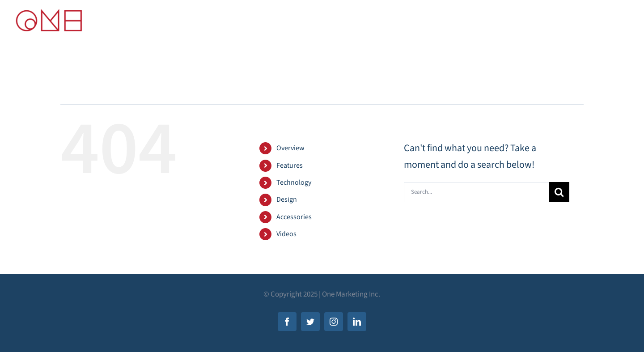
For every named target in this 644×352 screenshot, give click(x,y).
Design (287, 199)
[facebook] (287, 322)
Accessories (294, 217)
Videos (286, 234)
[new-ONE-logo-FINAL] (49, 12)
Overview (290, 148)
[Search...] (477, 192)
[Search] (559, 192)
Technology (294, 182)
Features (290, 165)
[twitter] (310, 322)
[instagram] (334, 322)
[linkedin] (357, 322)
